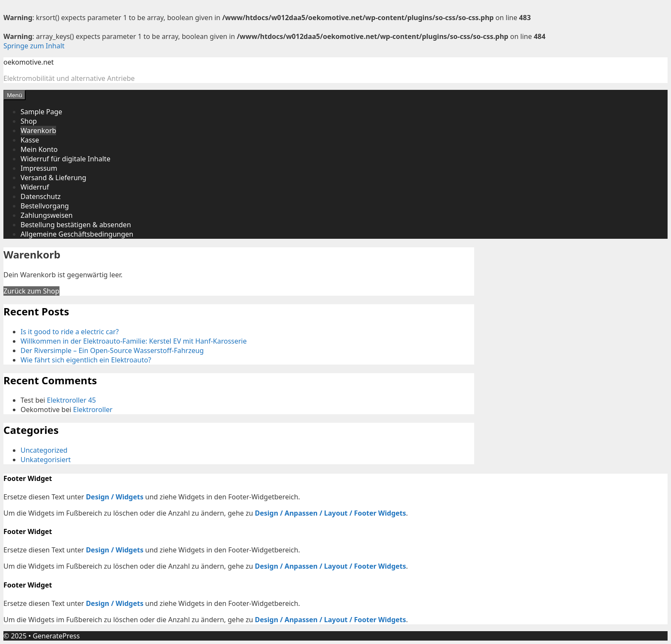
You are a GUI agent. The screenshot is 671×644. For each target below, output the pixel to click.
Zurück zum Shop (31, 291)
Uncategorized (44, 450)
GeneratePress (56, 636)
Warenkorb (38, 131)
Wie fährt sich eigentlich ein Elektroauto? (86, 360)
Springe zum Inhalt (34, 46)
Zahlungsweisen (47, 215)
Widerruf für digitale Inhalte (65, 159)
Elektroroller (93, 410)
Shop (29, 121)
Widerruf (35, 187)
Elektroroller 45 (72, 400)
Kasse (30, 140)
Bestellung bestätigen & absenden (76, 225)
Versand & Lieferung (53, 178)
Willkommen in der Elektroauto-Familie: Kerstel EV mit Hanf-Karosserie (134, 341)
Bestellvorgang (45, 206)
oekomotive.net (29, 62)
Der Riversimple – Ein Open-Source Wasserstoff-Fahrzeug (112, 350)
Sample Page (41, 112)
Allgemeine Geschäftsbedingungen (77, 234)
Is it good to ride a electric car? (70, 332)
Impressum (39, 168)
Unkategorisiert (46, 460)
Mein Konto (39, 149)
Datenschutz (41, 196)
